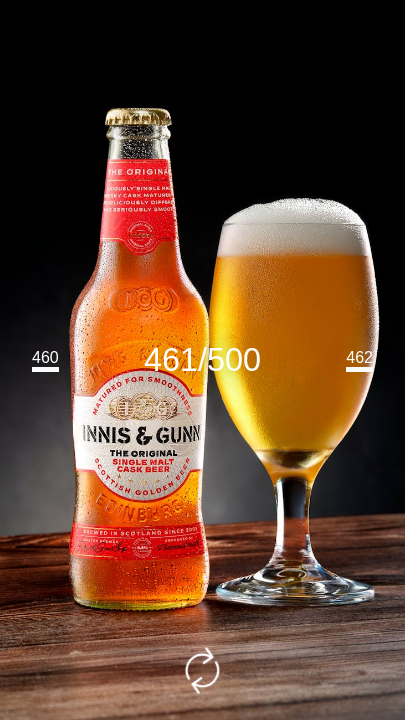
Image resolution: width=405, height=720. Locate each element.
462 (359, 357)
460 (45, 357)
